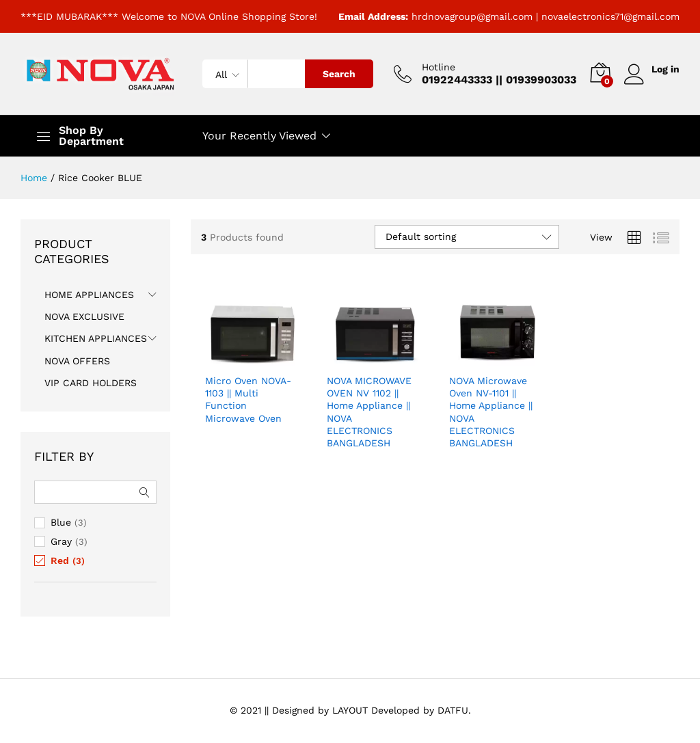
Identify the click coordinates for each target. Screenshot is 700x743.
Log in (651, 69)
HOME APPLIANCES (89, 295)
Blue (61, 522)
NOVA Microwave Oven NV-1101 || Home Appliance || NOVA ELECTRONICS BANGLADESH (491, 412)
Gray (61, 541)
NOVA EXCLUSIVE (84, 316)
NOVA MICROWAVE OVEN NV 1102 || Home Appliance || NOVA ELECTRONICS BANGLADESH (369, 412)
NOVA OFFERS (77, 361)
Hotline (437, 67)
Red (60, 560)
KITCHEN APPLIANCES (96, 338)
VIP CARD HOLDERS (91, 383)
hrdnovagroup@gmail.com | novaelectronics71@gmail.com (546, 16)
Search (338, 74)
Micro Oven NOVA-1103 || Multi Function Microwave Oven (248, 400)
